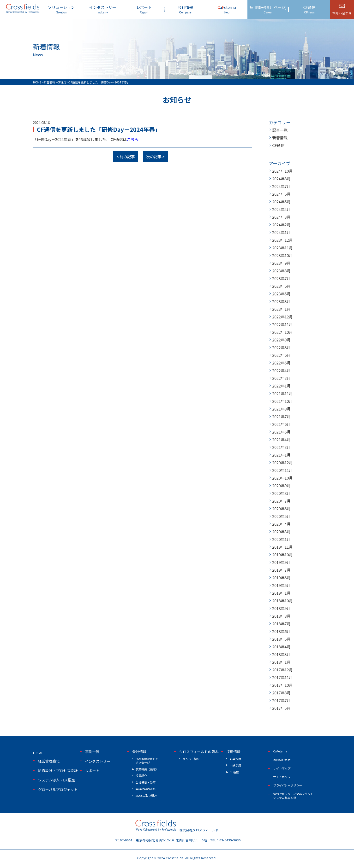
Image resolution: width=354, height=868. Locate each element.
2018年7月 (281, 624)
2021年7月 (281, 416)
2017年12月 (282, 670)
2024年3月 (281, 217)
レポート (144, 9)
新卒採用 (235, 759)
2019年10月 (282, 555)
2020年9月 (281, 486)
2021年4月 (281, 440)
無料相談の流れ (146, 789)
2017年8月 (281, 693)
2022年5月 (281, 363)
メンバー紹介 (191, 759)
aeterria (227, 9)
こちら (132, 139)
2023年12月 (282, 240)
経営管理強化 (49, 761)
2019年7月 (281, 570)
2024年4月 (281, 209)
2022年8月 (281, 347)
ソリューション (61, 9)
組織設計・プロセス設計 (58, 771)
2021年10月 (282, 401)
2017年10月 (282, 685)
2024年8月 (281, 179)
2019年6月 (281, 578)
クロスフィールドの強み (199, 752)
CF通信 (309, 9)
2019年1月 (281, 593)
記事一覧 (280, 130)
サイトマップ (282, 768)
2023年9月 (281, 263)
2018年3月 (281, 654)
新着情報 (280, 138)
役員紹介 (141, 776)
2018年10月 (282, 601)
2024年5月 (281, 202)
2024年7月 (281, 186)
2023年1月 (281, 309)
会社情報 (185, 9)
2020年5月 (281, 516)
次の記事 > (155, 157)
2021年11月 (282, 393)
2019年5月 (281, 585)
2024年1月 (281, 232)
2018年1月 (281, 662)
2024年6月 (281, 194)
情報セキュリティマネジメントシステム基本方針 (293, 796)
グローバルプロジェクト (58, 789)
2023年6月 (281, 286)
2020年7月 (281, 501)
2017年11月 (282, 677)
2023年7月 (281, 278)
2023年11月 (282, 248)
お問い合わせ (282, 760)
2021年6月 (281, 424)
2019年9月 (281, 562)
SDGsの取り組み (146, 795)
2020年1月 (281, 539)
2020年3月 (281, 532)
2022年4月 (281, 370)
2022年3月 (281, 378)
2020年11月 (282, 470)
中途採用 (235, 765)
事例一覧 (92, 752)
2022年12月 (282, 317)
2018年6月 (281, 631)
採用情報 (234, 752)
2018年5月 (281, 639)
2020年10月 (282, 478)
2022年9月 (281, 340)
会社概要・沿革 (146, 782)
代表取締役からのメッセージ (147, 761)
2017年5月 (281, 708)
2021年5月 (281, 432)
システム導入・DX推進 (57, 780)
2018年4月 (281, 647)
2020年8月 (281, 493)
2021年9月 (281, 409)
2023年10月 (282, 255)
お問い (342, 13)
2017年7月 (281, 700)
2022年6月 (281, 355)
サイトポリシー (283, 777)
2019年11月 (282, 547)
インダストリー (103, 9)
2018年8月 (281, 616)
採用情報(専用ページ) (268, 9)
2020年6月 (281, 509)
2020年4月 (281, 524)
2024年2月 (281, 225)
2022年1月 (281, 386)
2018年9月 (281, 608)
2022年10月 (282, 332)
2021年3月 (281, 447)
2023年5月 (281, 294)
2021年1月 (281, 455)
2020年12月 (282, 463)
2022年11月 (282, 324)
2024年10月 (282, 171)
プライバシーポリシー (288, 785)
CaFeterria (280, 751)
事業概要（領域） (147, 769)
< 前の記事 (126, 157)
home (38, 753)
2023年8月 (281, 271)
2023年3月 (281, 301)
